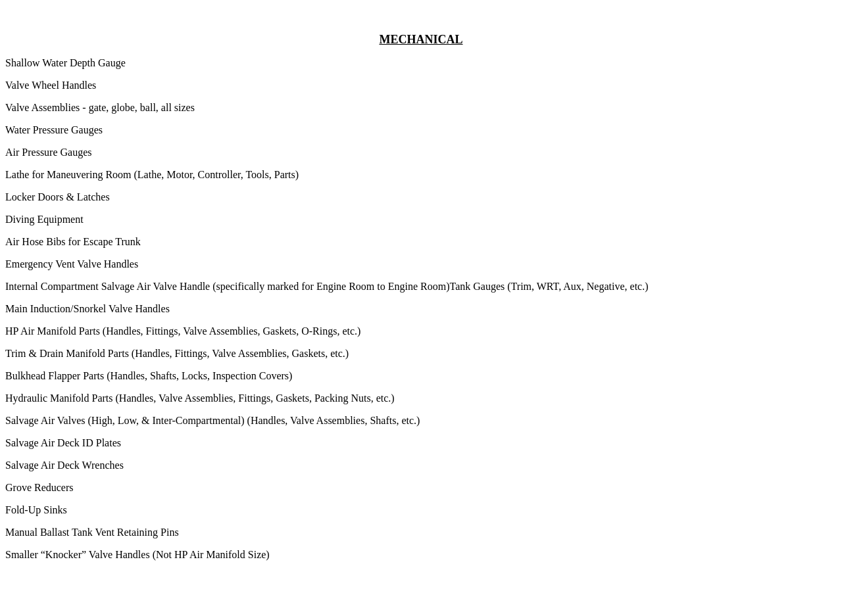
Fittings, (257, 398)
